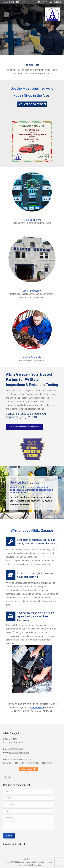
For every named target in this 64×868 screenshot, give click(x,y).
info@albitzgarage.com (19, 753)
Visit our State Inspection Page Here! (24, 427)
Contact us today (16, 414)
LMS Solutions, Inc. (34, 865)
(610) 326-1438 (29, 417)
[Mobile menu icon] (7, 14)
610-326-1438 (13, 2)
